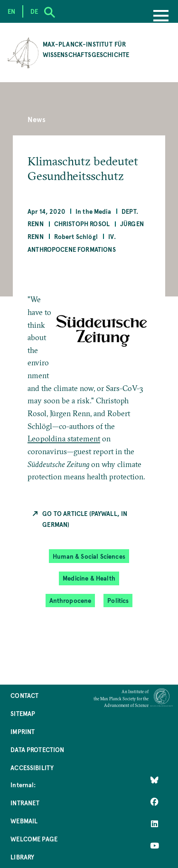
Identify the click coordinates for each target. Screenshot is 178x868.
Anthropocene (70, 600)
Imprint (23, 731)
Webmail (24, 821)
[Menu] (161, 17)
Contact (24, 695)
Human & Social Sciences (89, 556)
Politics (118, 600)
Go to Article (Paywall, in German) (85, 519)
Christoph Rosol (82, 224)
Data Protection (37, 749)
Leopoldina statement (64, 439)
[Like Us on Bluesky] (155, 780)
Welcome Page (34, 839)
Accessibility (32, 768)
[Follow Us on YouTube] (155, 846)
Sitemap (23, 713)
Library (22, 857)
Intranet (25, 803)
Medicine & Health (89, 578)
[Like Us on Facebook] (155, 802)
